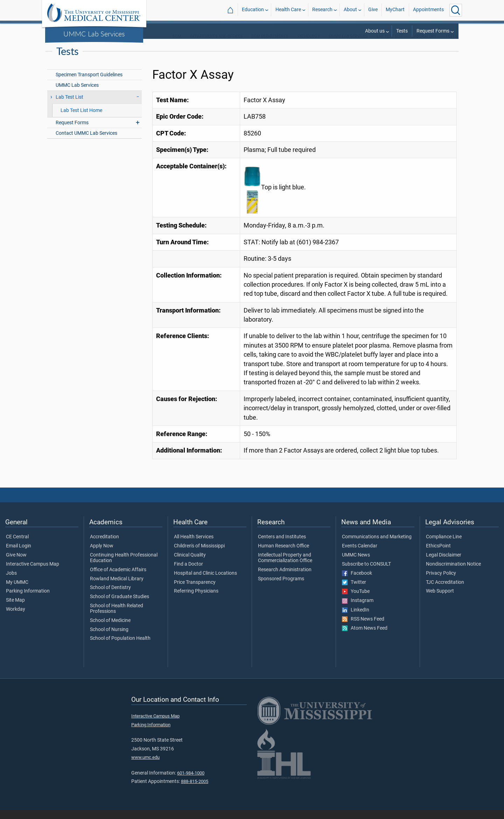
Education (253, 10)
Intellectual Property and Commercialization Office (285, 567)
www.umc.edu (145, 766)
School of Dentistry (110, 597)
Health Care (288, 10)
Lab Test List (390, 45)
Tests (402, 31)
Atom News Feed (365, 637)
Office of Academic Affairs (118, 579)
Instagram (358, 610)
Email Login (19, 555)
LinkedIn (356, 619)
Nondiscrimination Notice (453, 573)
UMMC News (356, 564)
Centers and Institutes (282, 546)
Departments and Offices (216, 45)
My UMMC (17, 591)
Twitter (354, 591)
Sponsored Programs (281, 588)
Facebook (357, 582)
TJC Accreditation (445, 591)
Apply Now (102, 555)
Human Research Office (283, 555)
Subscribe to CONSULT (366, 573)
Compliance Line (444, 546)
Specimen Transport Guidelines (89, 84)
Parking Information (28, 600)
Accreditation (104, 546)
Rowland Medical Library (117, 588)
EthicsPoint (438, 555)
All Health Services (194, 546)
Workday (16, 618)
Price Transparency (195, 591)
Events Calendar (360, 555)
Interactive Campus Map (33, 573)
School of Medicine (110, 630)
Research (322, 10)
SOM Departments (270, 45)
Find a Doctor (188, 573)
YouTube (356, 601)
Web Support (440, 600)
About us (375, 31)
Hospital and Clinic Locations (205, 582)
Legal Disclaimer (444, 564)
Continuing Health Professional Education (124, 567)
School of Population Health (120, 647)
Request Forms (433, 31)
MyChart (395, 10)
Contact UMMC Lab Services (86, 142)
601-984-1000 (191, 782)
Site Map (15, 609)
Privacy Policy (441, 582)
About (350, 10)
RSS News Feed (363, 628)
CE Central (17, 546)
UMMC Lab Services (94, 34)
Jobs (11, 582)
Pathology (309, 45)
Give (373, 10)
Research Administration (285, 579)
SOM (177, 45)
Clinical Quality (190, 564)
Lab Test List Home (81, 120)
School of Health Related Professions (117, 618)
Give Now (16, 564)
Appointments (428, 10)
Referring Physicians (196, 600)
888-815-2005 (195, 790)
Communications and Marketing (377, 546)
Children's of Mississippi (199, 555)
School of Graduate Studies (120, 606)
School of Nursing (109, 639)
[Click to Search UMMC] (456, 10)
